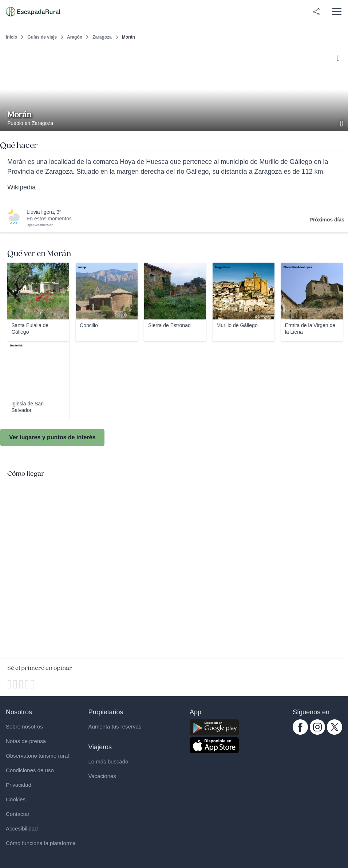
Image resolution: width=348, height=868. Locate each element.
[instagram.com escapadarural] (317, 733)
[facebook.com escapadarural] (300, 733)
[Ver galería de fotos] (342, 123)
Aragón (75, 37)
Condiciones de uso (30, 770)
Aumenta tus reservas (115, 726)
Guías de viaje (42, 37)
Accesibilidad (22, 828)
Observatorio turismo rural (37, 756)
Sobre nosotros (24, 726)
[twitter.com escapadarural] (335, 733)
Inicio (11, 37)
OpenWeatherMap (40, 225)
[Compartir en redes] (316, 12)
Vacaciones (102, 776)
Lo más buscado (108, 761)
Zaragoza (102, 37)
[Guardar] (340, 57)
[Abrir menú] (337, 11)
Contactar (18, 814)
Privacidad (19, 785)
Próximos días (327, 220)
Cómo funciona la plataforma (41, 843)
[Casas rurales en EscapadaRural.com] (33, 12)
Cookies (16, 799)
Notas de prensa (26, 741)
